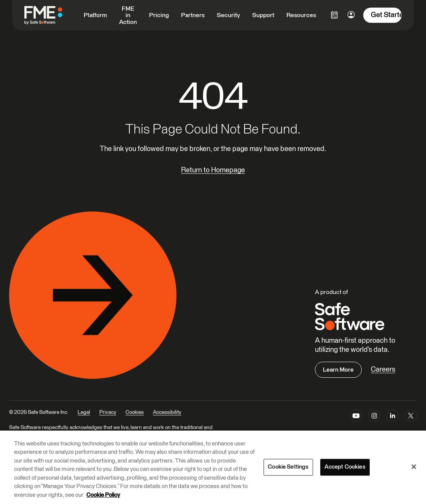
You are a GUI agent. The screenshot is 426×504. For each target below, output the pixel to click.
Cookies (135, 412)
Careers (383, 370)
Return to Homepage (213, 170)
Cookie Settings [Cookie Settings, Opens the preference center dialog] (288, 468)
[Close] (414, 467)
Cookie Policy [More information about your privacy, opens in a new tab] (103, 496)
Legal (84, 412)
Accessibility (167, 412)
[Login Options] (334, 15)
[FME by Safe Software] (51, 15)
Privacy (108, 412)
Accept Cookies (345, 468)
